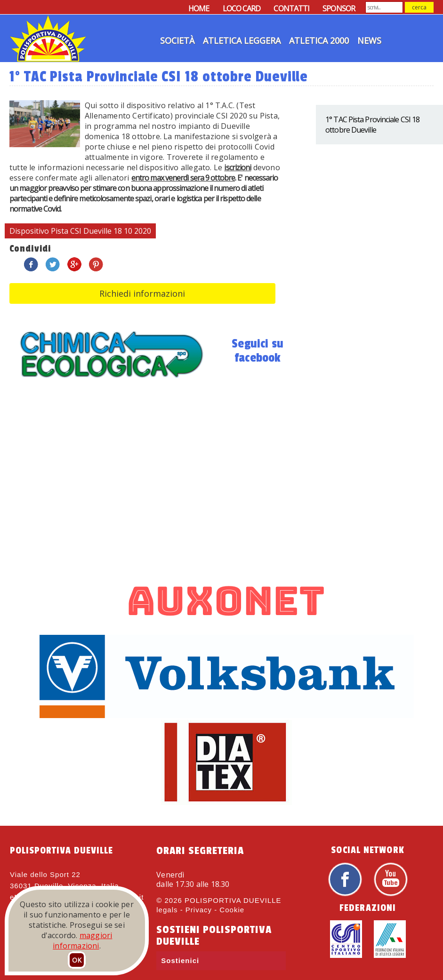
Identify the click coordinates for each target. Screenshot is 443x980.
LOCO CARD (242, 8)
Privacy (199, 910)
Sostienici (180, 960)
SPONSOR (339, 8)
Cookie (232, 910)
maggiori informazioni (82, 940)
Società (177, 40)
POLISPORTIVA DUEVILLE (233, 900)
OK (77, 960)
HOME (199, 8)
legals (167, 910)
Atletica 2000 (319, 40)
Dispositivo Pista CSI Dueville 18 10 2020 (80, 231)
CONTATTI (291, 8)
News (369, 40)
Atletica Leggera (242, 40)
